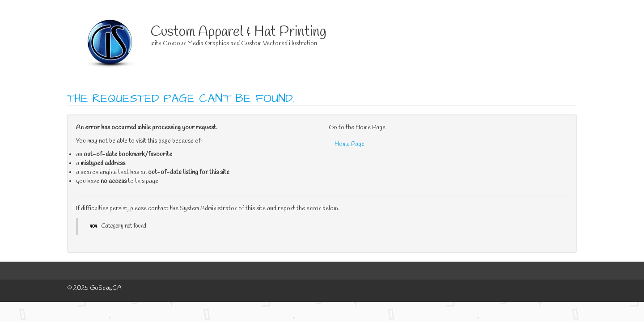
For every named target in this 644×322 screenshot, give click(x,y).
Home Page (350, 144)
